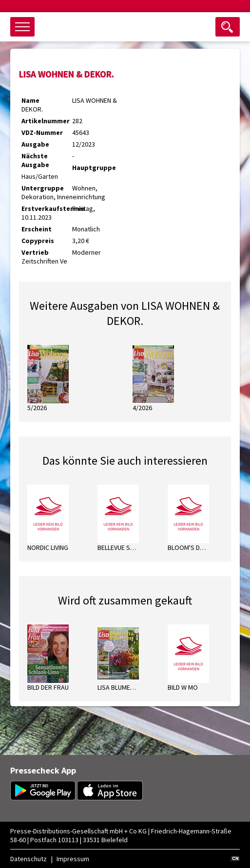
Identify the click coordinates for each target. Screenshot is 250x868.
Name (30, 100)
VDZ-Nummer (42, 132)
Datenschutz (29, 859)
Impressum (73, 859)
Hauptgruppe (94, 168)
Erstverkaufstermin (47, 208)
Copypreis (38, 241)
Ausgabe (35, 144)
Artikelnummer (46, 121)
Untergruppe (43, 188)
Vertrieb (35, 252)
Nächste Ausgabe (35, 160)
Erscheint (37, 229)
